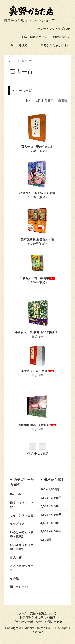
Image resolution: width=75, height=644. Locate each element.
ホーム (13, 61)
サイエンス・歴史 (22, 515)
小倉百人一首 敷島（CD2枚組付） (38, 332)
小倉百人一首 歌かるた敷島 (37, 193)
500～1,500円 (50, 489)
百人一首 (27, 61)
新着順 (63, 100)
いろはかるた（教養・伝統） (22, 534)
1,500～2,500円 (51, 498)
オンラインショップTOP (54, 29)
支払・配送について (34, 37)
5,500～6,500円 (51, 531)
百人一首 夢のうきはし (38, 147)
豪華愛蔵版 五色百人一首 (37, 239)
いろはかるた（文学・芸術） (22, 547)
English (15, 494)
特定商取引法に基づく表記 (37, 618)
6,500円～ (47, 540)
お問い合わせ (61, 37)
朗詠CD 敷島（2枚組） (37, 425)
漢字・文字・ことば (22, 505)
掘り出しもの (19, 587)
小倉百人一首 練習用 (37, 278)
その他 (14, 578)
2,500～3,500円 (51, 506)
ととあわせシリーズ (22, 568)
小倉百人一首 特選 (37, 371)
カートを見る (19, 45)
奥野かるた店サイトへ (55, 45)
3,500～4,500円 (51, 515)
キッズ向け (17, 524)
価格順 (49, 100)
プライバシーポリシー (27, 622)
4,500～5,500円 (51, 523)
